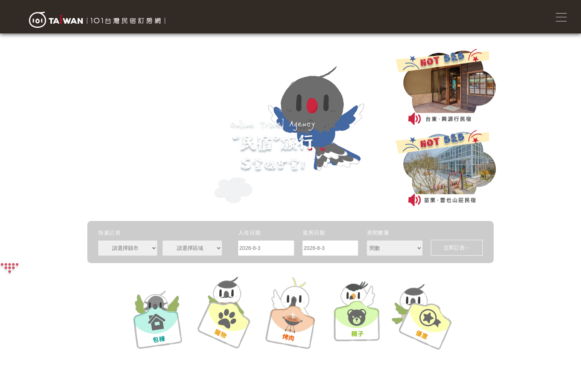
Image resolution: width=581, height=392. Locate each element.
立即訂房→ (457, 248)
